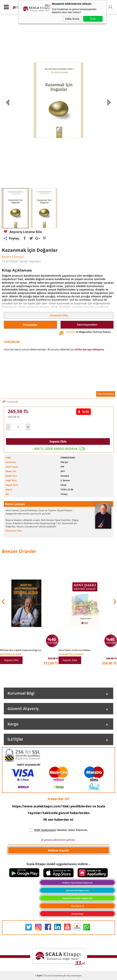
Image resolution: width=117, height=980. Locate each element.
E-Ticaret (47, 976)
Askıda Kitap (77, 914)
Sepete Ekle (58, 441)
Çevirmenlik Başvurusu (77, 890)
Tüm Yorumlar (106, 394)
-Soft (39, 976)
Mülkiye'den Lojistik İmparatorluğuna (20, 650)
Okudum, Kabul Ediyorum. (58, 830)
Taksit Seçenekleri (87, 325)
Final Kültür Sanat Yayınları (21, 261)
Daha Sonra (72, 19)
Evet (93, 19)
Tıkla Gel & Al (77, 906)
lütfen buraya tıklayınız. (90, 349)
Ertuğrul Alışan (10, 654)
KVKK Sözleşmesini (45, 830)
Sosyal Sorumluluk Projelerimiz (77, 898)
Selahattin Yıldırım (71, 654)
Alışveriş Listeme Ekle (23, 232)
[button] (114, 602)
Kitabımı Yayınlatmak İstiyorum (77, 883)
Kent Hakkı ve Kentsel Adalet (74, 650)
